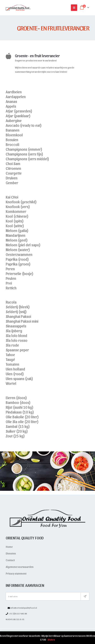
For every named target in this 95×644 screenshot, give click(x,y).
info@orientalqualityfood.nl (24, 608)
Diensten (11, 553)
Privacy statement (16, 574)
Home (9, 547)
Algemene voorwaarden (20, 567)
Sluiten (51, 640)
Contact (10, 560)
